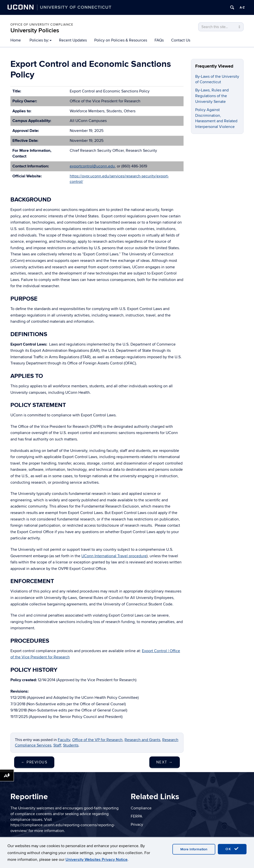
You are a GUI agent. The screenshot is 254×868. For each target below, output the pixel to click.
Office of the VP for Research (97, 740)
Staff (57, 745)
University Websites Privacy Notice (96, 860)
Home (16, 40)
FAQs (159, 40)
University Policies (35, 30)
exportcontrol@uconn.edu (92, 166)
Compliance (141, 808)
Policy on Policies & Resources (121, 40)
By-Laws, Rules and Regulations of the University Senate (212, 96)
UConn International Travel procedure (114, 556)
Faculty (64, 740)
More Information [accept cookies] (194, 849)
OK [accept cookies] (232, 849)
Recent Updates (73, 40)
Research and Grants (142, 740)
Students (71, 745)
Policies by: (41, 40)
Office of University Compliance (42, 25)
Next (165, 762)
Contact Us (181, 40)
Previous (34, 762)
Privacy (137, 825)
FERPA (137, 816)
